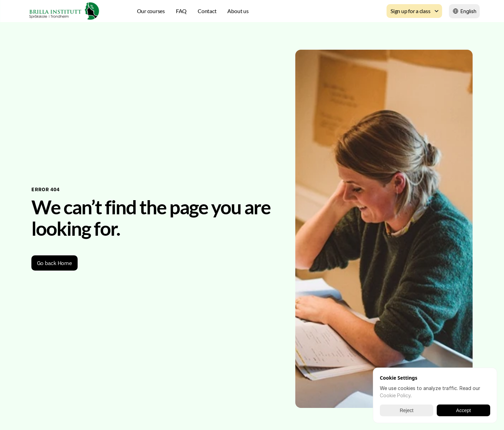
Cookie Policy (395, 395)
